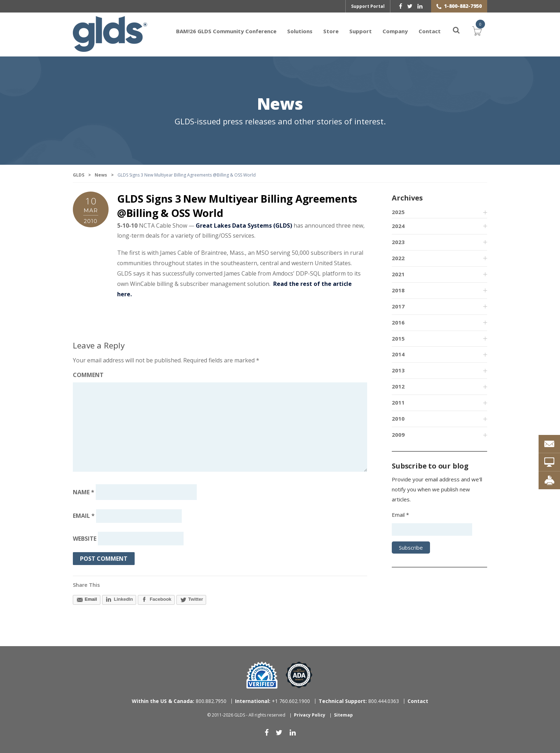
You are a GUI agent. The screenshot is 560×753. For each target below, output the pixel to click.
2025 (398, 212)
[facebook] (401, 6)
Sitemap (343, 715)
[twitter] (410, 6)
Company (395, 31)
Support (361, 31)
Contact (430, 31)
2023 (398, 242)
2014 (398, 355)
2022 (398, 258)
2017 (398, 306)
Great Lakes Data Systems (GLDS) (244, 226)
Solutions (300, 31)
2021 (398, 274)
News (280, 105)
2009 (398, 435)
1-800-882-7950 (463, 6)
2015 (398, 338)
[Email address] (139, 516)
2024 (398, 226)
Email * (400, 515)
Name (84, 492)
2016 (398, 322)
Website (85, 539)
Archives (407, 198)
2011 (398, 403)
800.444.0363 (359, 701)
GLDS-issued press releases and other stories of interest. (280, 122)
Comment (88, 375)
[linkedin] (420, 6)
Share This (86, 585)
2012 (398, 387)
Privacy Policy (310, 715)
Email (84, 516)
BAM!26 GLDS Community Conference (226, 31)
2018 (398, 290)
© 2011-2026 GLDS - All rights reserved (246, 715)
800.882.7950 (179, 701)
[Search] (452, 31)
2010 (398, 419)
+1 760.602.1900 (272, 701)
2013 (398, 371)
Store (331, 31)
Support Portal (368, 6)
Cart (477, 30)
